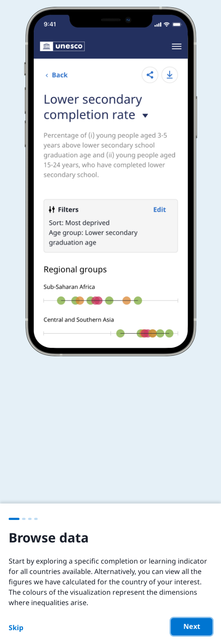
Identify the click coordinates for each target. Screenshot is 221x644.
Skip (16, 628)
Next (192, 626)
